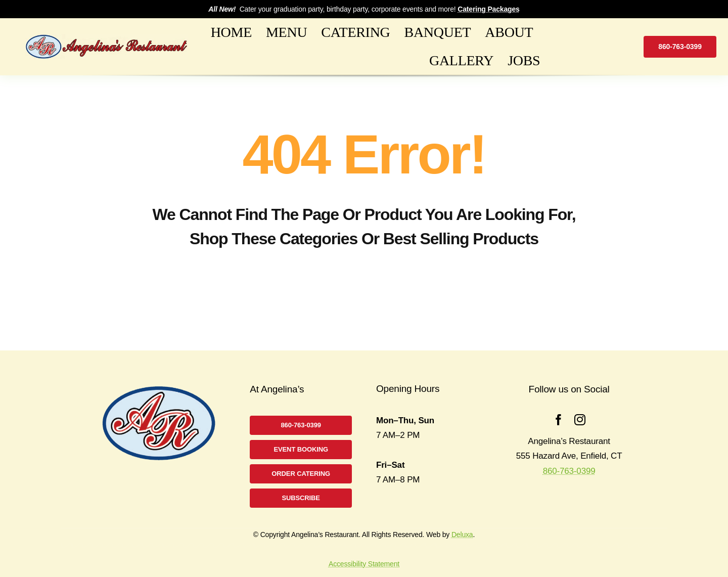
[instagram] (580, 420)
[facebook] (559, 420)
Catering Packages (488, 9)
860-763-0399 (569, 471)
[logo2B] (107, 38)
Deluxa (462, 535)
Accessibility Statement (364, 564)
